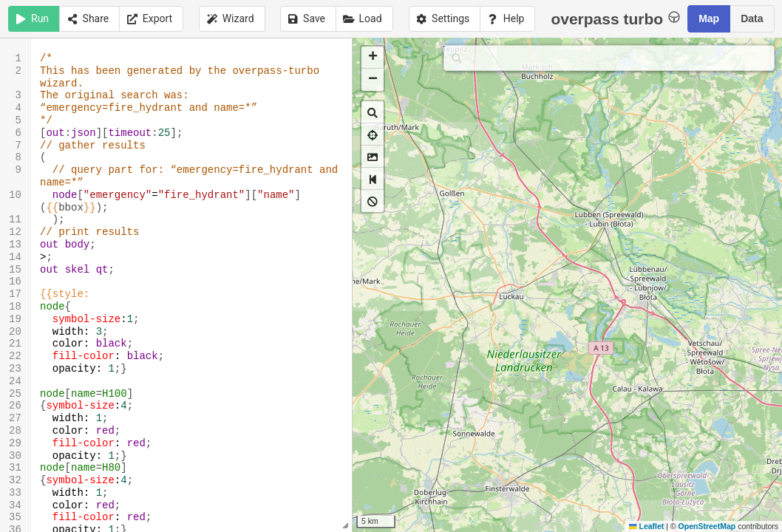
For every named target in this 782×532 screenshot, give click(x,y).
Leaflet (646, 526)
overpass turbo (615, 18)
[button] (373, 58)
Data (752, 18)
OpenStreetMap (707, 526)
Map (709, 18)
